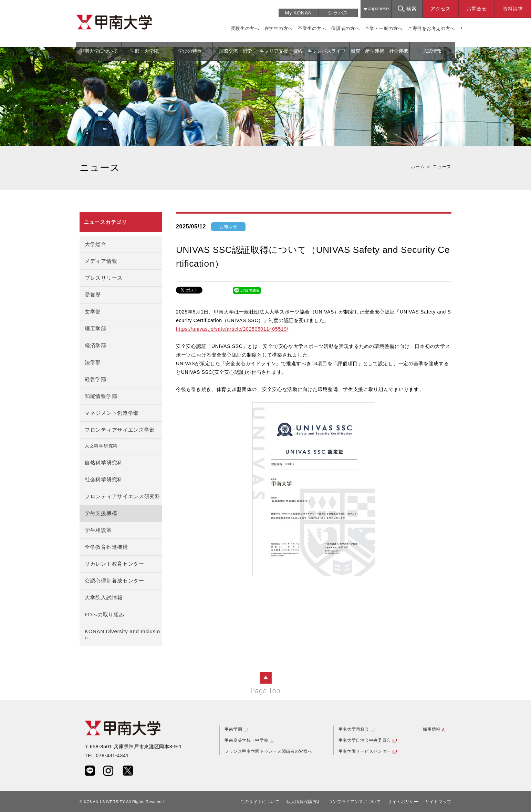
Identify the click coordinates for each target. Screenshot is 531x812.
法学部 (93, 362)
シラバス (338, 13)
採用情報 (432, 729)
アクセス (441, 9)
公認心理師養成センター (114, 581)
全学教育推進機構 (106, 547)
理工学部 (96, 328)
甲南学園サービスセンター (365, 751)
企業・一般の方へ (384, 28)
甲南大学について (99, 51)
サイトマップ (438, 802)
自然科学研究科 (104, 462)
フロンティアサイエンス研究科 (123, 496)
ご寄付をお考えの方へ (431, 28)
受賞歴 (93, 295)
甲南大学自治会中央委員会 (365, 740)
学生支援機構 (101, 513)
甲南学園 (233, 729)
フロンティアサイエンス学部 (120, 430)
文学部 (93, 312)
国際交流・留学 (235, 51)
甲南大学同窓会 (354, 729)
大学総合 (96, 244)
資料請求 (513, 9)
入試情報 (432, 51)
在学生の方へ (279, 28)
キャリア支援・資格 (281, 51)
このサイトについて (260, 802)
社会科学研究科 (104, 479)
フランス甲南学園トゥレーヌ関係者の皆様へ (268, 751)
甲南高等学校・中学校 (246, 740)
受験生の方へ (245, 28)
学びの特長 (190, 51)
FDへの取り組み (105, 614)
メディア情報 (101, 261)
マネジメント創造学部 (112, 413)
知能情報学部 (101, 396)
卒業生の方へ (312, 28)
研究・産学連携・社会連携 (379, 51)
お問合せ (477, 9)
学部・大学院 (144, 51)
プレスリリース (104, 278)
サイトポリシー (403, 802)
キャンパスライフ (327, 51)
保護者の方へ (345, 28)
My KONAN (299, 13)
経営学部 (96, 379)
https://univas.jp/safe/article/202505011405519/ (232, 329)
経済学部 (96, 345)
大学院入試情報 (104, 598)
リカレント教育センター (114, 564)
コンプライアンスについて (354, 802)
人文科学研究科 (101, 446)
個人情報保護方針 (304, 802)
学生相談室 (98, 530)
